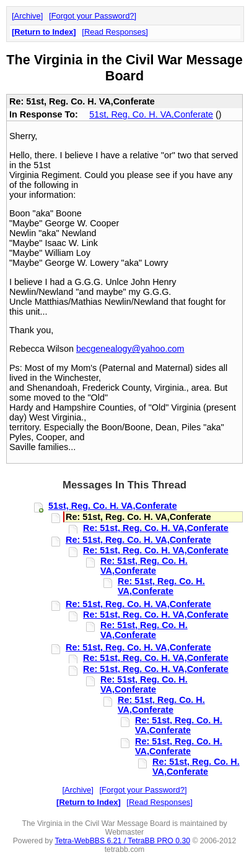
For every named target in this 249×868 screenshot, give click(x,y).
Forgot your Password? (93, 16)
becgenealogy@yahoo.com (130, 349)
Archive (28, 16)
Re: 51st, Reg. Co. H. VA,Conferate (156, 528)
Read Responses (115, 32)
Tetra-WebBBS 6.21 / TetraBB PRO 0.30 (122, 841)
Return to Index (44, 32)
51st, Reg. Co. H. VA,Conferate (151, 114)
